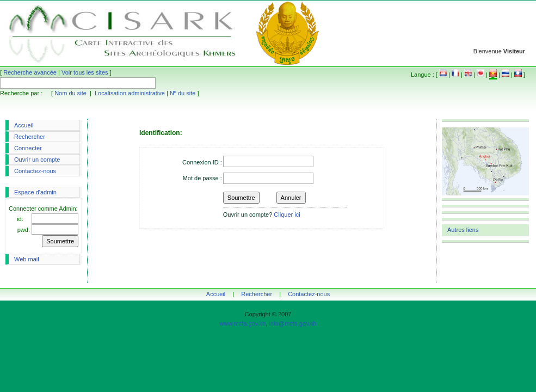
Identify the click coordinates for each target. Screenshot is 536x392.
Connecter (28, 148)
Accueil (24, 125)
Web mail (27, 259)
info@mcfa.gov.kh (292, 323)
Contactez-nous (35, 171)
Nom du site (70, 93)
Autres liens (463, 230)
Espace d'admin (35, 192)
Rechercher (30, 137)
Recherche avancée (30, 72)
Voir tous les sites (85, 72)
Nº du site (183, 93)
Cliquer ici (287, 215)
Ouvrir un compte (37, 160)
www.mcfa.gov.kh (242, 323)
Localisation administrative (130, 93)
